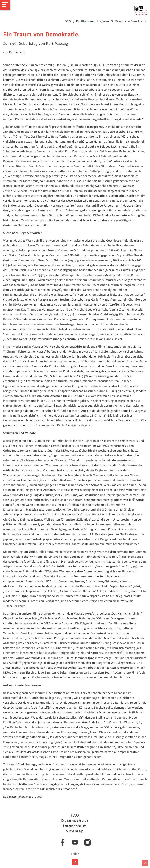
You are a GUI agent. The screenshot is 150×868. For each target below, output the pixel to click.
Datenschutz (75, 821)
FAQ (75, 815)
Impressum (75, 826)
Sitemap (75, 831)
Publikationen (86, 21)
